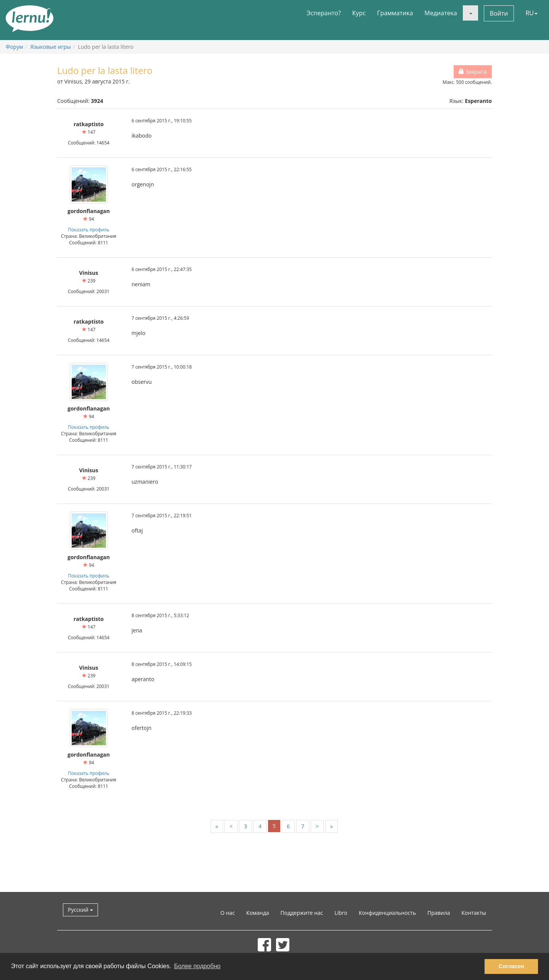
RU (531, 13)
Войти (499, 13)
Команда (258, 913)
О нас (228, 913)
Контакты (474, 913)
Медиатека (441, 13)
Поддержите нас (302, 913)
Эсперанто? (324, 13)
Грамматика (395, 13)
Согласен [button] (511, 966)
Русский (80, 910)
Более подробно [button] (197, 966)
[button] (470, 13)
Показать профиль (88, 229)
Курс (359, 13)
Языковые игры (51, 47)
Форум (14, 47)
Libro (341, 913)
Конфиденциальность (387, 913)
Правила (439, 913)
